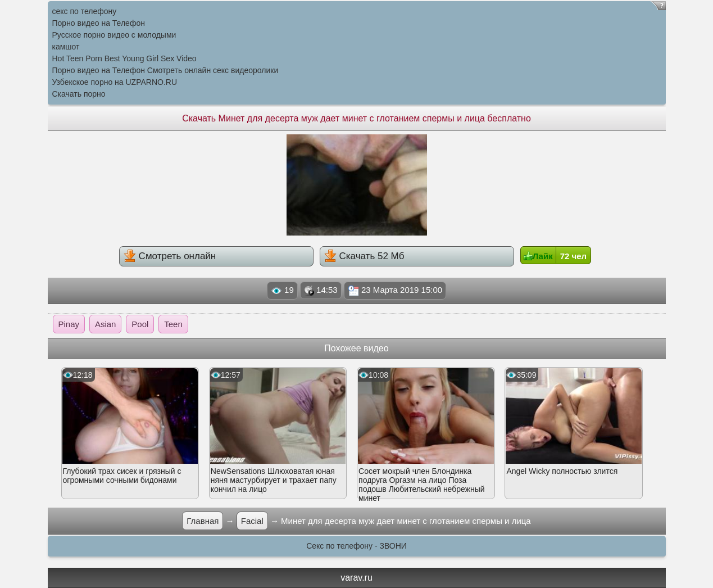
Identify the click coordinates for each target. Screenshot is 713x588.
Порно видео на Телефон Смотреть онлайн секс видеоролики (165, 70)
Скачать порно (79, 94)
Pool (140, 324)
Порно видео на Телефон (99, 23)
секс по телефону (85, 11)
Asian (106, 324)
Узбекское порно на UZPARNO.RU (115, 82)
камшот (66, 47)
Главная (203, 521)
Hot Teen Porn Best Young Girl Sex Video (124, 58)
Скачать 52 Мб (364, 256)
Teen (173, 324)
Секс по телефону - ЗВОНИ (356, 546)
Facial (252, 521)
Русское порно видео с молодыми (114, 35)
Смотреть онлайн (170, 256)
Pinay (69, 324)
